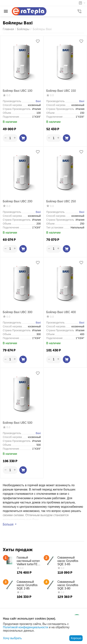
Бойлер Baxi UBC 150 (61, 91)
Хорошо (76, 638)
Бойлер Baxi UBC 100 (18, 91)
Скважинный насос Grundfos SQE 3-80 (68, 585)
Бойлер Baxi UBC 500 (18, 423)
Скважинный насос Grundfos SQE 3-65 (68, 561)
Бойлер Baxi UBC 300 (18, 312)
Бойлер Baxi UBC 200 (18, 201)
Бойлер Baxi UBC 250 (61, 201)
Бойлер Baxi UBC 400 (61, 312)
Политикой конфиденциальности (26, 627)
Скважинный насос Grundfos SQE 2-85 (27, 585)
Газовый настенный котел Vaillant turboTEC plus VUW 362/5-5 (29, 561)
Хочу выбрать (12, 638)
